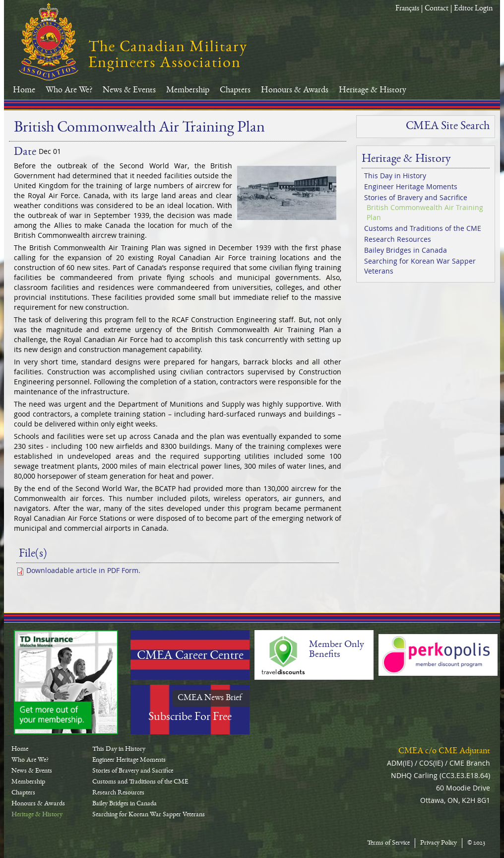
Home (24, 90)
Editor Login (473, 9)
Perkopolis (438, 655)
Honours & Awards (295, 90)
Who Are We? (69, 90)
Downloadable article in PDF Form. (83, 570)
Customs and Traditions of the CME (423, 228)
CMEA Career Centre (190, 656)
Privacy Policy (439, 843)
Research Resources (398, 239)
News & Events (129, 90)
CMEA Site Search (448, 127)
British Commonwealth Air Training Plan (425, 212)
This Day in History (395, 176)
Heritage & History (373, 90)
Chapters (235, 90)
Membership (188, 90)
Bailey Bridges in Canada (406, 250)
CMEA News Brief (210, 698)
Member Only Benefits (337, 650)
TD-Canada (66, 682)
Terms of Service (388, 843)
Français (407, 9)
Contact (437, 9)
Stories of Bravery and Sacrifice (416, 197)
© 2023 (476, 843)
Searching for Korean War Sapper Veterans (420, 266)
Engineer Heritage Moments (411, 186)
